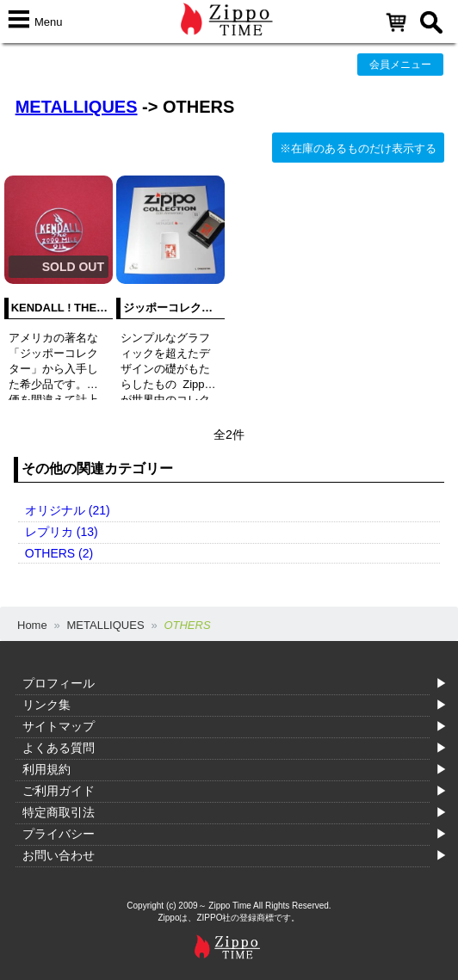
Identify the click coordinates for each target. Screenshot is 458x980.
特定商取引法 (59, 812)
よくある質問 (59, 748)
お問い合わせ (59, 855)
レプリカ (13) (62, 532)
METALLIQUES (77, 107)
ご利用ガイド (59, 791)
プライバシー (59, 834)
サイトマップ (59, 726)
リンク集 (46, 705)
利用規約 (46, 769)
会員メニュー (400, 65)
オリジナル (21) (68, 510)
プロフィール (59, 683)
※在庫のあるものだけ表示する (358, 148)
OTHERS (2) (59, 553)
